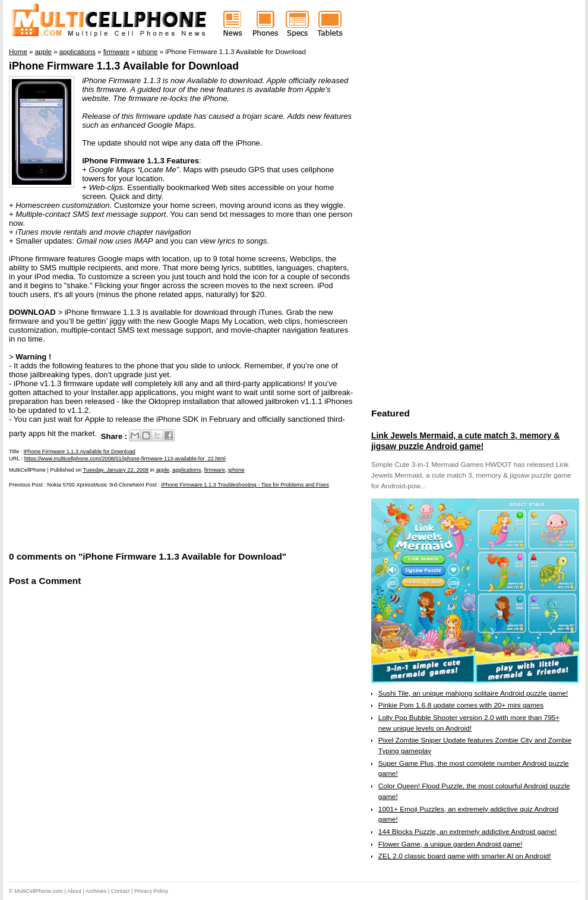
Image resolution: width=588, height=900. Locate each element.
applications (187, 470)
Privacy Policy (151, 891)
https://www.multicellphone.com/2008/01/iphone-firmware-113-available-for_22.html (125, 459)
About (74, 891)
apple (162, 470)
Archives (96, 891)
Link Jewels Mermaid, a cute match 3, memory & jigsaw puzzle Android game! (465, 441)
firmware (215, 470)
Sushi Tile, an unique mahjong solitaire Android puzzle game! (473, 693)
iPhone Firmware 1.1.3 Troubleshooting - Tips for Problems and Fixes (245, 485)
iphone (236, 470)
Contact (121, 891)
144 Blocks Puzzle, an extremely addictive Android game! (467, 832)
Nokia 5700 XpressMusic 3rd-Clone (90, 485)
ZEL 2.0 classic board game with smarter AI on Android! (465, 856)
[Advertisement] (148, 519)
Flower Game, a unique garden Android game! (451, 844)
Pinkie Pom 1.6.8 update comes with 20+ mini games (461, 705)
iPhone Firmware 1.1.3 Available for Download (124, 66)
